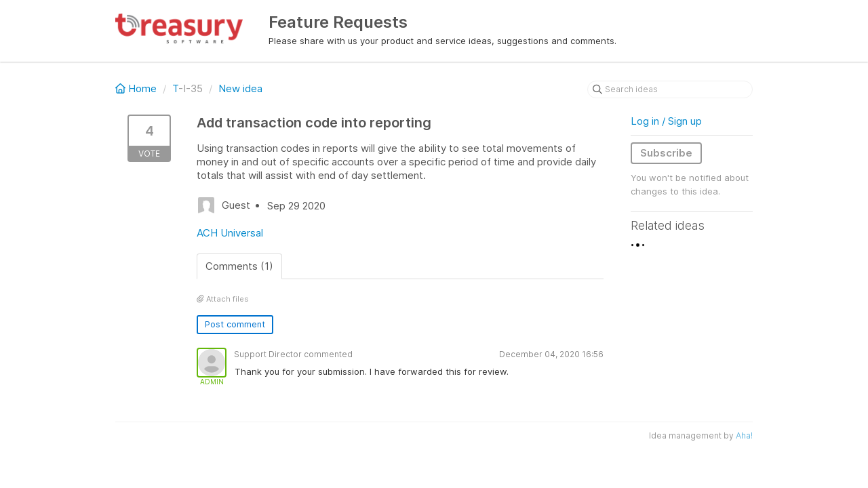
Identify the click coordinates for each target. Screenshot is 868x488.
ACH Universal (230, 233)
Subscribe (666, 153)
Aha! (744, 435)
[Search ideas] (670, 89)
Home (137, 88)
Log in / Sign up (666, 121)
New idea (240, 88)
